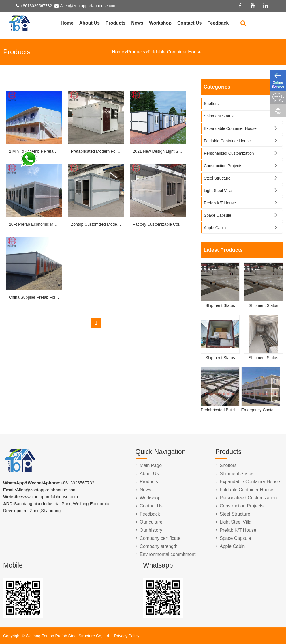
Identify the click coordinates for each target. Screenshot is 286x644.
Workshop (160, 23)
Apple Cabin (215, 228)
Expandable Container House (230, 128)
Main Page (151, 465)
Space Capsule (218, 215)
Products (115, 23)
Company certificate (160, 538)
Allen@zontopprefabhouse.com (88, 6)
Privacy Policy (127, 636)
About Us (90, 23)
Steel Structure (217, 178)
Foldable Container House (175, 52)
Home (67, 23)
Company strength (159, 546)
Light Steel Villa (218, 191)
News (137, 23)
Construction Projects (223, 166)
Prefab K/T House (220, 203)
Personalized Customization (229, 153)
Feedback (218, 23)
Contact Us (189, 23)
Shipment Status (219, 116)
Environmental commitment (168, 554)
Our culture (151, 522)
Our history (151, 530)
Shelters (211, 104)
